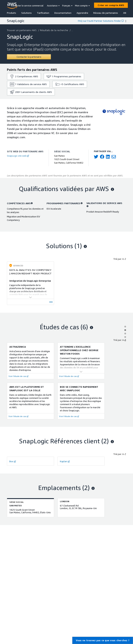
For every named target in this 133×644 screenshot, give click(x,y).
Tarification (43, 13)
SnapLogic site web (18, 156)
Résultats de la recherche (54, 30)
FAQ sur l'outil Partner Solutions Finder (101, 21)
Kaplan (65, 461)
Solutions (26, 13)
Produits (12, 13)
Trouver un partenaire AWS (22, 30)
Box (13, 461)
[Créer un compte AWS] (111, 5)
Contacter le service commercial (27, 6)
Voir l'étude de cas (18, 376)
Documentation (63, 13)
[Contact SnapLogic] (29, 57)
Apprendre (82, 13)
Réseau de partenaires (106, 13)
